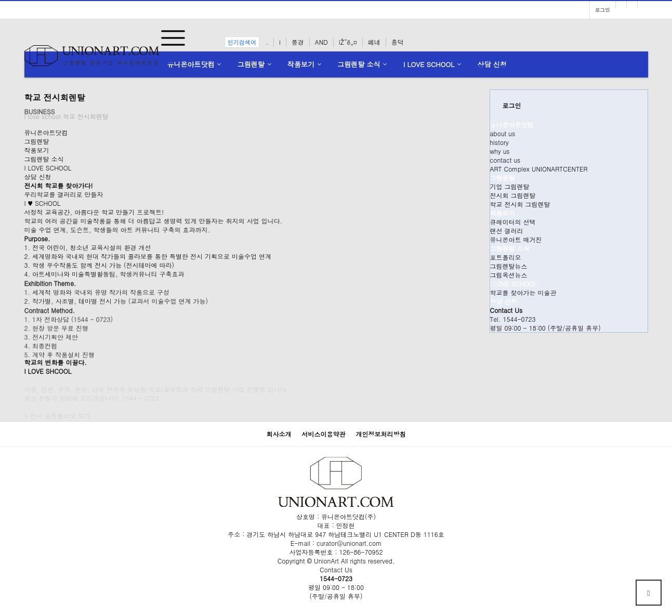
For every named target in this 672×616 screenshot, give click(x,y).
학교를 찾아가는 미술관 (523, 292)
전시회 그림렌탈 (513, 195)
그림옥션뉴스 (509, 275)
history (499, 142)
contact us (505, 160)
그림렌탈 (251, 64)
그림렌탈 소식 (359, 64)
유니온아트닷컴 (191, 64)
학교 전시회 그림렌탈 (520, 204)
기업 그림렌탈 (510, 186)
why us (500, 151)
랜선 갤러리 (507, 231)
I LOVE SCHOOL (429, 64)
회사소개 (279, 434)
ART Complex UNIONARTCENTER (539, 169)
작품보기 (301, 64)
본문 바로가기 (0, 0)
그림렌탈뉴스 (509, 266)
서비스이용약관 (324, 434)
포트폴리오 (506, 257)
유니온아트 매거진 (516, 239)
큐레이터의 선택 (513, 222)
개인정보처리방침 (381, 434)
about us (503, 133)
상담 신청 (492, 64)
